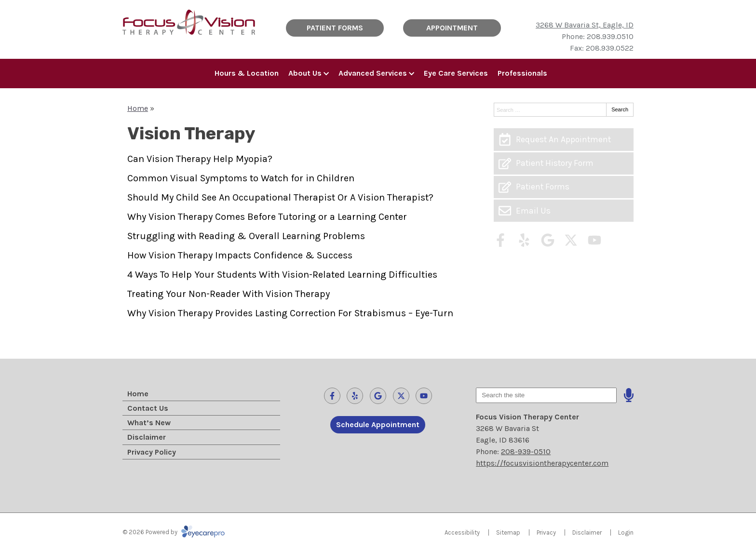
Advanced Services (373, 73)
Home (138, 108)
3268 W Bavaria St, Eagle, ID (585, 25)
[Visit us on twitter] (571, 240)
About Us (305, 73)
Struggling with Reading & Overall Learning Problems (246, 236)
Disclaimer (147, 437)
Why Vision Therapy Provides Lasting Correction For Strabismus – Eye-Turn (290, 313)
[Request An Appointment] (564, 139)
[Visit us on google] (548, 240)
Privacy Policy (152, 452)
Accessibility (462, 532)
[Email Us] (564, 211)
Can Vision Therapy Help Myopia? (200, 159)
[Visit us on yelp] (524, 240)
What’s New (149, 423)
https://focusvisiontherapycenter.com (542, 463)
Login (626, 532)
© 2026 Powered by (174, 532)
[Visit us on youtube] (594, 240)
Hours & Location (247, 73)
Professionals (522, 73)
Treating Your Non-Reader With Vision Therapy (229, 294)
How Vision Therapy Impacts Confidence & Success (240, 255)
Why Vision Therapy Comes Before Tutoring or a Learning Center (267, 217)
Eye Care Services (456, 73)
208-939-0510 (526, 451)
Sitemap (508, 532)
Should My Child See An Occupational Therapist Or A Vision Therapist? (280, 197)
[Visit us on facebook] (500, 240)
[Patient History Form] (564, 163)
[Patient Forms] (564, 187)
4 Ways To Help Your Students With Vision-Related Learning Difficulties (282, 275)
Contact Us (148, 408)
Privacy (546, 532)
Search (620, 109)
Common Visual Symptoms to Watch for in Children (241, 178)
